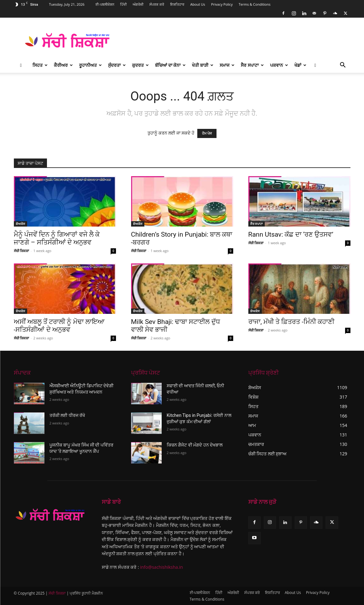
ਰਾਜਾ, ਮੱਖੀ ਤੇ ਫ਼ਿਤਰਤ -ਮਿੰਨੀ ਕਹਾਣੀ (292, 322)
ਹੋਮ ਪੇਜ (207, 133)
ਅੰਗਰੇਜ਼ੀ (138, 4)
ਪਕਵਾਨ (279, 65)
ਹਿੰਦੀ (123, 4)
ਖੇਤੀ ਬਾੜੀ (203, 65)
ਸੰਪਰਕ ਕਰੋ (157, 4)
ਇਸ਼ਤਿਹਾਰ (177, 4)
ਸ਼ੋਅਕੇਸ (20, 224)
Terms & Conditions (254, 4)
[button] (343, 66)
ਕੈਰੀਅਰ (63, 65)
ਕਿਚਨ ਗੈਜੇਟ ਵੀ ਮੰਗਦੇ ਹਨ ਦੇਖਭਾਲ (195, 445)
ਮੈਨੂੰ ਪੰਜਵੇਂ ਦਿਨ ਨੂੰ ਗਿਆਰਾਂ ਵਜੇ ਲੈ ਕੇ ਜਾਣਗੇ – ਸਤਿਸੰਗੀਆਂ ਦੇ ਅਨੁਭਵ (57, 238)
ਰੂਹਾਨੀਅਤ (90, 65)
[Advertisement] (236, 41)
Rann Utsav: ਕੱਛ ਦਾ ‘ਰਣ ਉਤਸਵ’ (291, 234)
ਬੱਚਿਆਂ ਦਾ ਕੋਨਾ (170, 65)
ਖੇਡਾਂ (300, 65)
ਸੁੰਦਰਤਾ (117, 65)
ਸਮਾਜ (227, 65)
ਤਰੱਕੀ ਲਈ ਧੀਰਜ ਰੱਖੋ (67, 415)
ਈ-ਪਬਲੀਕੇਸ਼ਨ (105, 4)
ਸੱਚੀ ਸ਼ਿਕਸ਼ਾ (22, 251)
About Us (198, 4)
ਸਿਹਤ (40, 65)
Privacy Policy (222, 4)
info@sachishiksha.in (161, 567)
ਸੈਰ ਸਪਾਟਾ (252, 65)
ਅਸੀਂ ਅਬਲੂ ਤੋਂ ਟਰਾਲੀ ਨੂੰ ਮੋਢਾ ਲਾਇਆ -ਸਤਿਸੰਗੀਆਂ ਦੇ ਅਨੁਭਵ (59, 326)
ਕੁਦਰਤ (140, 65)
